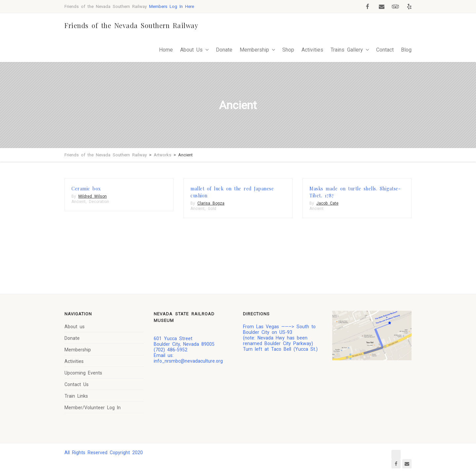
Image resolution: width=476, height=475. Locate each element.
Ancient (79, 202)
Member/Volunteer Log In (93, 408)
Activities (312, 50)
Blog (406, 50)
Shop (288, 50)
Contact (385, 50)
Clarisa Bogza (211, 203)
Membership (254, 50)
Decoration (99, 202)
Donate (224, 50)
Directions (256, 314)
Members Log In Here (172, 6)
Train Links (76, 396)
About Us (191, 50)
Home (166, 50)
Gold (212, 209)
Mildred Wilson (93, 196)
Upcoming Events (83, 373)
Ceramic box (86, 189)
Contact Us (77, 384)
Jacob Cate (327, 203)
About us (75, 327)
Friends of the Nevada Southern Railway (131, 25)
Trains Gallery (347, 50)
